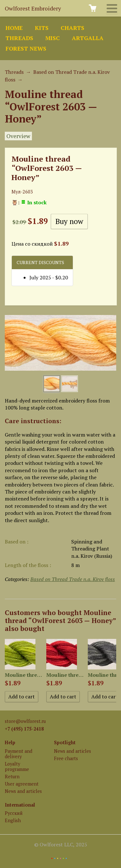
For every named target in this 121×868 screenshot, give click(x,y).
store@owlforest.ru (25, 721)
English (13, 820)
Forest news (26, 49)
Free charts (66, 758)
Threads (19, 38)
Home (14, 28)
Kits (42, 28)
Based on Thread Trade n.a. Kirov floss (73, 579)
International (20, 805)
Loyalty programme (17, 766)
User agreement (22, 784)
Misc (53, 38)
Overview (18, 136)
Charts (72, 28)
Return (12, 777)
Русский (14, 813)
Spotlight (65, 742)
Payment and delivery (19, 754)
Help (10, 742)
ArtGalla (88, 38)
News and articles (23, 791)
